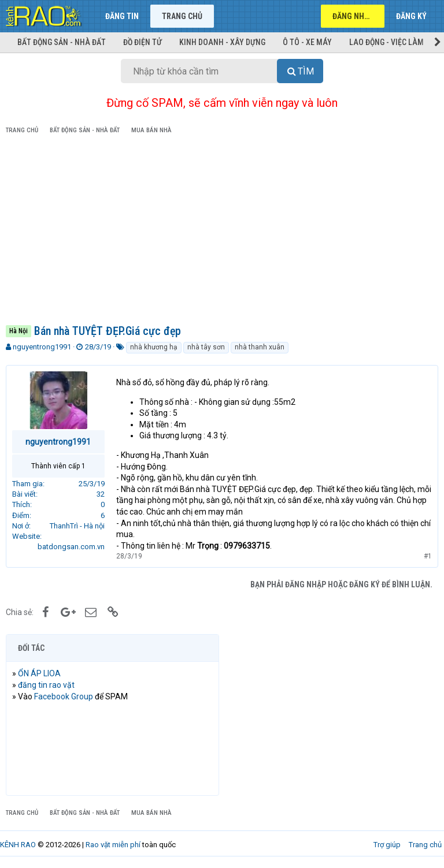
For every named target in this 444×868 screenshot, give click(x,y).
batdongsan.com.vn (71, 547)
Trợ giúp (387, 845)
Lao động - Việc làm (386, 42)
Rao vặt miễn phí (113, 845)
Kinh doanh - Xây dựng (222, 42)
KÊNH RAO (18, 845)
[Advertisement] (222, 232)
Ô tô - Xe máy (307, 42)
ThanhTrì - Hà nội (77, 526)
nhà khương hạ (154, 347)
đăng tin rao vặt (46, 685)
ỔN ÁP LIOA (39, 673)
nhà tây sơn (206, 347)
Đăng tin (122, 16)
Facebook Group (64, 696)
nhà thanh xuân (260, 347)
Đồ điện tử (143, 42)
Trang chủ (182, 16)
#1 (428, 556)
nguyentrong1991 (42, 347)
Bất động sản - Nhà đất (62, 42)
